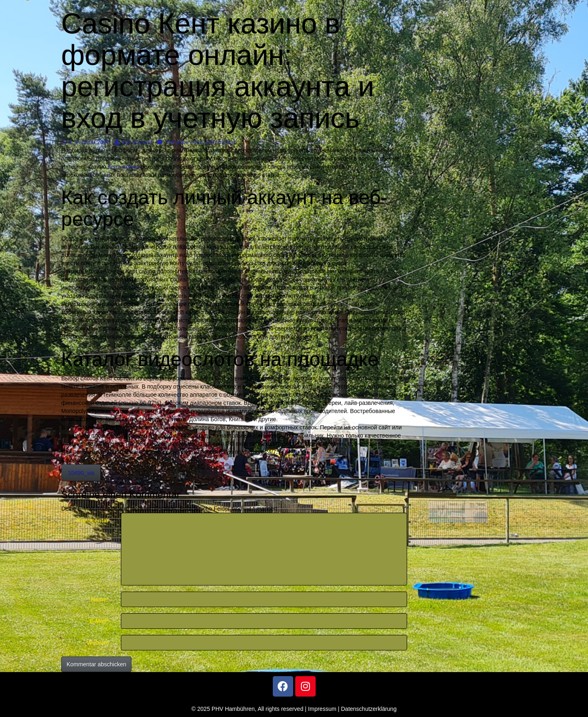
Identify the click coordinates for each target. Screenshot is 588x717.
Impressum (322, 709)
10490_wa (81, 473)
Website (98, 643)
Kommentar (93, 520)
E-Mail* (99, 621)
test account (133, 142)
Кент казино (123, 167)
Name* (100, 599)
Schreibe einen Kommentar (196, 142)
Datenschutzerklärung (369, 709)
